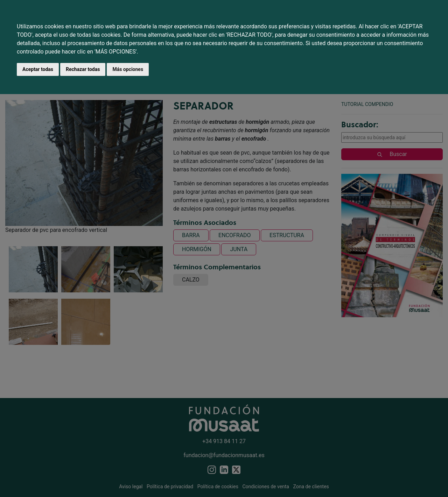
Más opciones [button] (128, 69)
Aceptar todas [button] (38, 69)
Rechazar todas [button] (83, 69)
